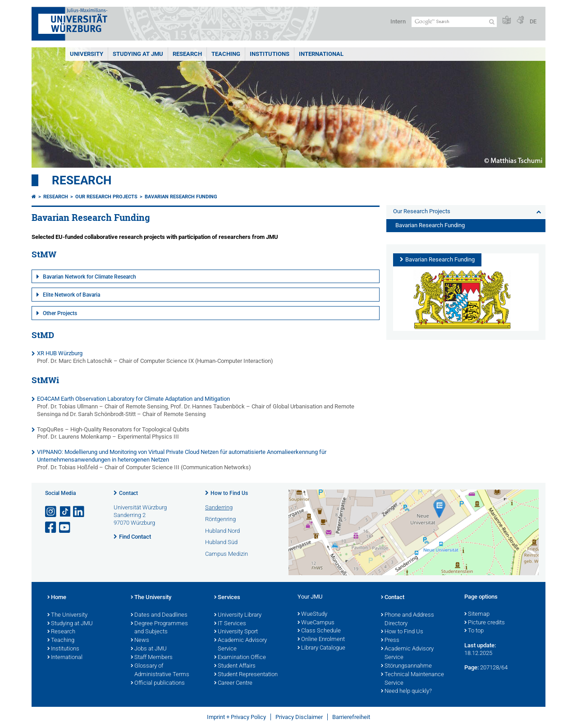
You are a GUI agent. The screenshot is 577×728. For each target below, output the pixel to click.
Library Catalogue (321, 648)
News (140, 641)
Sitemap (477, 614)
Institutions (63, 649)
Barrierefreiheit (351, 717)
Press (390, 641)
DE (533, 21)
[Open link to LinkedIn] (79, 512)
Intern (398, 21)
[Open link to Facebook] (51, 528)
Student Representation (246, 675)
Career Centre (233, 683)
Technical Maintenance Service (412, 679)
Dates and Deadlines (159, 615)
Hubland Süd (221, 542)
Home (57, 598)
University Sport (236, 632)
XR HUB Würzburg (60, 353)
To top (474, 631)
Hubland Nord (222, 531)
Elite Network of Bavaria (71, 295)
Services (227, 598)
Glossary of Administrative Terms (160, 671)
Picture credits (485, 623)
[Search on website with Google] (454, 22)
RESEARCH (187, 54)
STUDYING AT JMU (138, 54)
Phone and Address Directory (408, 620)
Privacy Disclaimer (299, 717)
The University (67, 615)
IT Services (230, 624)
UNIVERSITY (87, 54)
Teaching (226, 54)
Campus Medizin (227, 554)
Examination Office (240, 658)
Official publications (158, 683)
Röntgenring (220, 519)
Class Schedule (319, 631)
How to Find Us (229, 493)
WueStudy (312, 614)
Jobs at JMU (149, 649)
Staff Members (152, 658)
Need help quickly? (406, 691)
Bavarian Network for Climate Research (89, 277)
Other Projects (60, 313)
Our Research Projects (106, 197)
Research (82, 180)
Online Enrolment (321, 640)
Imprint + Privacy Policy (236, 717)
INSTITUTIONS (270, 54)
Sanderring (219, 507)
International (321, 54)
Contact (128, 493)
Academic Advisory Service (240, 645)
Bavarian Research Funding (181, 197)
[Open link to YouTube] (65, 528)
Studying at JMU (70, 624)
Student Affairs (235, 666)
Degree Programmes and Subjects (159, 628)
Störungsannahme (406, 666)
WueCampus (316, 623)
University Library (238, 615)
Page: (472, 667)
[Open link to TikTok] (65, 512)
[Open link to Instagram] (51, 512)
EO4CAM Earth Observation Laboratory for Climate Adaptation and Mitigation (133, 399)
